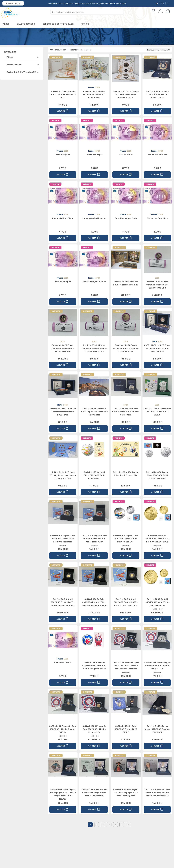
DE (168, 3)
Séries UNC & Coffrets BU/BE (21, 72)
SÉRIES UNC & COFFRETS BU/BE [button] (58, 24)
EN (163, 3)
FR (157, 3)
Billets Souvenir (15, 64)
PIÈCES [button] (6, 24)
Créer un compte (13, 3)
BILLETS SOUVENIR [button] (26, 24)
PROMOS (85, 24)
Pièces (10, 57)
